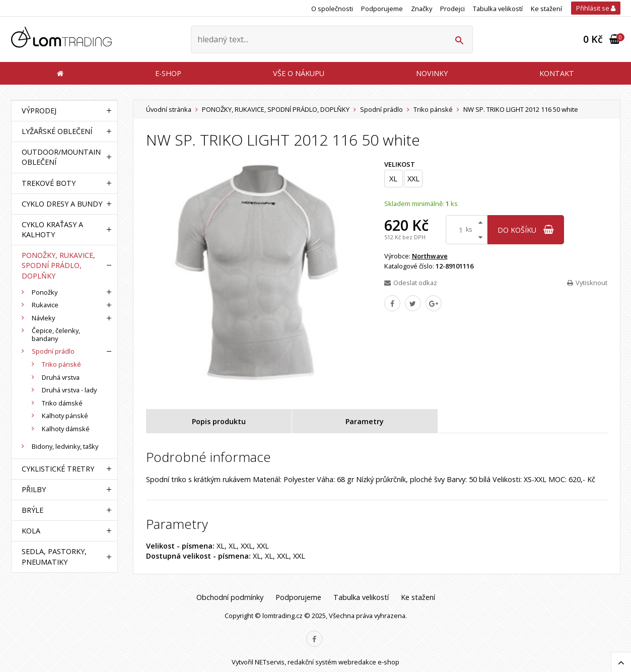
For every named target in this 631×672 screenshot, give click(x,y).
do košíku (526, 230)
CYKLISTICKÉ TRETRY (58, 469)
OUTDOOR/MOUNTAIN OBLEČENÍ (61, 157)
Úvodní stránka (169, 109)
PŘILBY (34, 489)
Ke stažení (546, 9)
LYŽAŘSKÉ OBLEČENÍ (57, 131)
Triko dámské (62, 403)
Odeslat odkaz (411, 283)
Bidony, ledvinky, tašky (65, 446)
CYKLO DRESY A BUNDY (62, 204)
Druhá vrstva (61, 377)
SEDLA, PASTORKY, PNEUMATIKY (54, 556)
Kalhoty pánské (65, 416)
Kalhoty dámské (66, 429)
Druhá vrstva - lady (69, 390)
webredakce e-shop (369, 662)
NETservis (270, 662)
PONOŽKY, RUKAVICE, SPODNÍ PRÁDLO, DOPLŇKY (276, 109)
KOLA (31, 531)
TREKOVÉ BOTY (49, 183)
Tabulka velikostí (498, 9)
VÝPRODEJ (39, 111)
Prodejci (452, 9)
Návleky (43, 318)
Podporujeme (382, 9)
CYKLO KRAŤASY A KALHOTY (52, 229)
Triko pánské (433, 109)
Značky (422, 9)
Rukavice (45, 305)
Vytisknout (587, 283)
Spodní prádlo (381, 109)
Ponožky (45, 292)
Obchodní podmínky (230, 597)
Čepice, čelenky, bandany (56, 334)
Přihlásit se (596, 8)
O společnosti (332, 9)
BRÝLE (32, 510)
